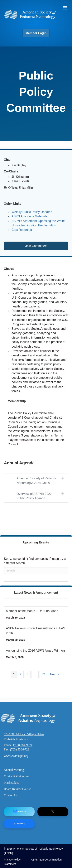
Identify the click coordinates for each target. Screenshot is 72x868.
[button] (63, 478)
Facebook (19, 824)
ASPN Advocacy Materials (29, 216)
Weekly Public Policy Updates (32, 212)
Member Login (36, 33)
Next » (55, 674)
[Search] (36, 571)
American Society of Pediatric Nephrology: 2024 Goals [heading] (37, 480)
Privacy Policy (12, 860)
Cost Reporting (22, 230)
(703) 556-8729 (20, 749)
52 (43, 674)
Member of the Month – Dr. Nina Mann (32, 611)
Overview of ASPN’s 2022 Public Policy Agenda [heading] (34, 496)
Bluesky (19, 812)
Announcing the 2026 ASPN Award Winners (36, 651)
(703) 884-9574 (23, 745)
